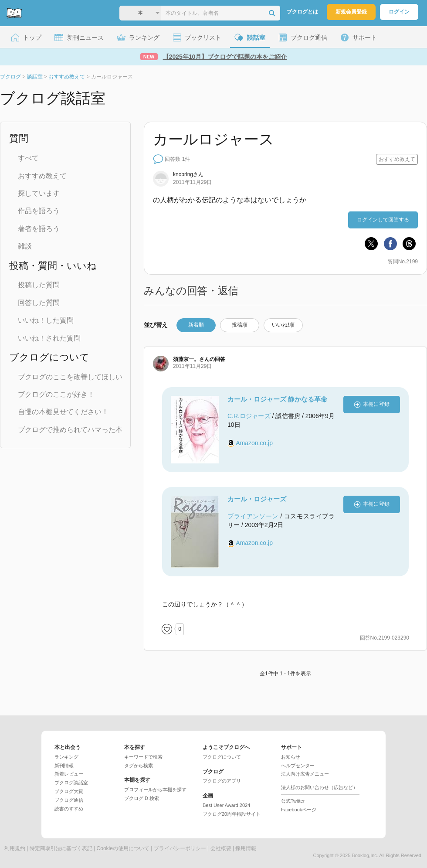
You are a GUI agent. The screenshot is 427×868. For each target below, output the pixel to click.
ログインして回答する (383, 220)
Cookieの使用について (123, 848)
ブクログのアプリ (222, 781)
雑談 (25, 246)
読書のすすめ (69, 809)
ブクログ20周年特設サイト (232, 814)
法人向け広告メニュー (305, 774)
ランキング (66, 757)
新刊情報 (64, 766)
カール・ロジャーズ (257, 499)
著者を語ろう (39, 229)
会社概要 (221, 848)
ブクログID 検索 (142, 798)
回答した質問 (39, 303)
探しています (39, 193)
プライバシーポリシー (180, 848)
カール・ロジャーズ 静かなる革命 (277, 399)
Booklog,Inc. (365, 855)
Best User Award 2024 (226, 805)
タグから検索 (139, 766)
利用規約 (15, 848)
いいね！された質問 (49, 338)
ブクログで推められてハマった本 (70, 430)
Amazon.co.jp (254, 443)
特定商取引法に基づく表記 (61, 848)
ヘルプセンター (298, 766)
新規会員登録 (351, 12)
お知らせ (291, 757)
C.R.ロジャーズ (249, 416)
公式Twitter (293, 801)
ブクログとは (302, 12)
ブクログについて (222, 757)
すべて (28, 158)
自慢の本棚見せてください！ (63, 412)
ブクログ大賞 (69, 791)
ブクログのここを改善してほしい (70, 377)
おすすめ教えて (42, 176)
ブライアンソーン (253, 516)
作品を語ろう (39, 211)
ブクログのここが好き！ (56, 394)
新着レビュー (69, 774)
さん (188, 174)
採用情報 (246, 848)
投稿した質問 (39, 285)
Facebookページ (299, 810)
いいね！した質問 (46, 320)
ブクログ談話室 (71, 783)
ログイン (399, 12)
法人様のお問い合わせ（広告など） (319, 787)
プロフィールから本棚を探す (155, 790)
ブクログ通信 (69, 800)
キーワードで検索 (143, 757)
